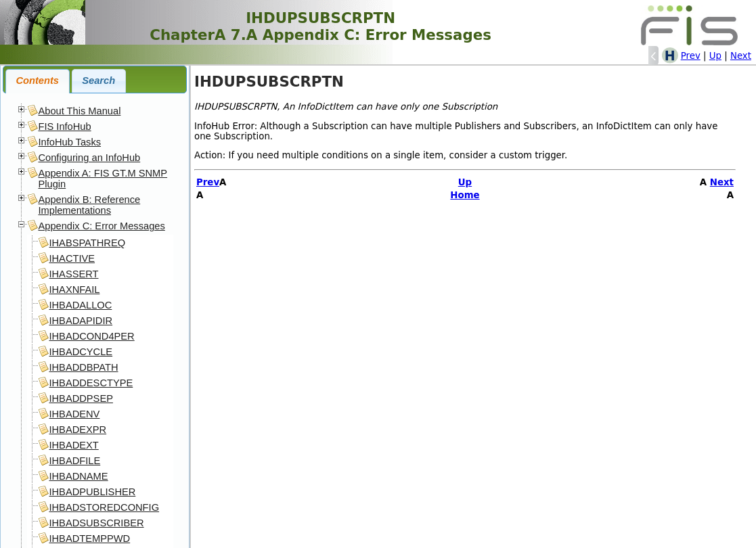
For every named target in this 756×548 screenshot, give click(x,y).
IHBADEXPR (77, 430)
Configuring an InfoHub (89, 158)
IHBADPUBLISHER (92, 492)
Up (715, 56)
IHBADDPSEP (81, 398)
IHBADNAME (78, 476)
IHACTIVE (72, 258)
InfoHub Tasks (69, 142)
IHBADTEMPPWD (89, 539)
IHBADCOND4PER (91, 336)
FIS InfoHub (64, 127)
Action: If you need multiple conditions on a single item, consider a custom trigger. (381, 155)
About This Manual (79, 111)
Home (465, 195)
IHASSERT (73, 274)
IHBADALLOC (80, 305)
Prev (691, 56)
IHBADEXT (73, 445)
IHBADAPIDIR (81, 321)
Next (741, 56)
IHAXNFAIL (74, 290)
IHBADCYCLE (81, 352)
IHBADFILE (74, 461)
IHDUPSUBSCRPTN (269, 82)
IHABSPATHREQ (87, 243)
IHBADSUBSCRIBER (96, 523)
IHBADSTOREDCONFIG (104, 507)
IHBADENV (74, 414)
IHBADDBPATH (83, 367)
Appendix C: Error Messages (101, 226)
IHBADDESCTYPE (91, 383)
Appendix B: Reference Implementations (89, 205)
